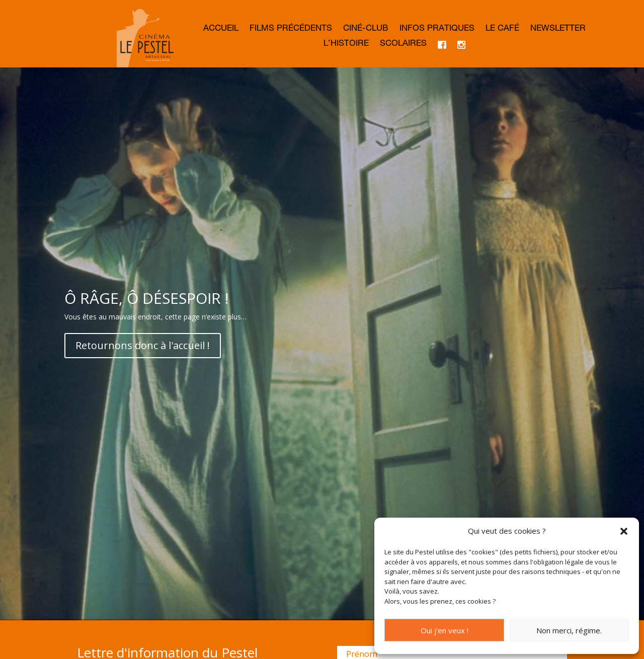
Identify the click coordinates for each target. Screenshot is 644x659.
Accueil (221, 29)
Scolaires (403, 45)
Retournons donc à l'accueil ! (143, 384)
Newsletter (558, 29)
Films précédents (291, 29)
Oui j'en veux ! (445, 630)
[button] (624, 531)
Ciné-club (366, 29)
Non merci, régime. (569, 630)
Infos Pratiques (437, 29)
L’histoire (346, 45)
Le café (502, 29)
